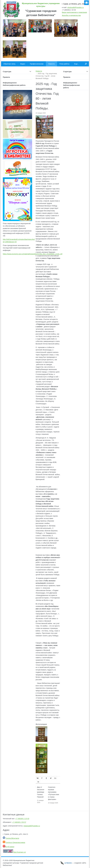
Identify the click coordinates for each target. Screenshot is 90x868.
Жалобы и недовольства (71, 15)
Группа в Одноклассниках (15, 842)
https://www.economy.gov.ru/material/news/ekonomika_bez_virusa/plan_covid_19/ (33, 254)
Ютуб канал (9, 847)
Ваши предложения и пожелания (74, 12)
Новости (39, 71)
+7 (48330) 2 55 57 (19, 822)
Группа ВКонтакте (12, 838)
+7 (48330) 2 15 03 (22, 819)
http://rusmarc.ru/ (14, 852)
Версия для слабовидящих (86, 3)
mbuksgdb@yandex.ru (75, 7)
